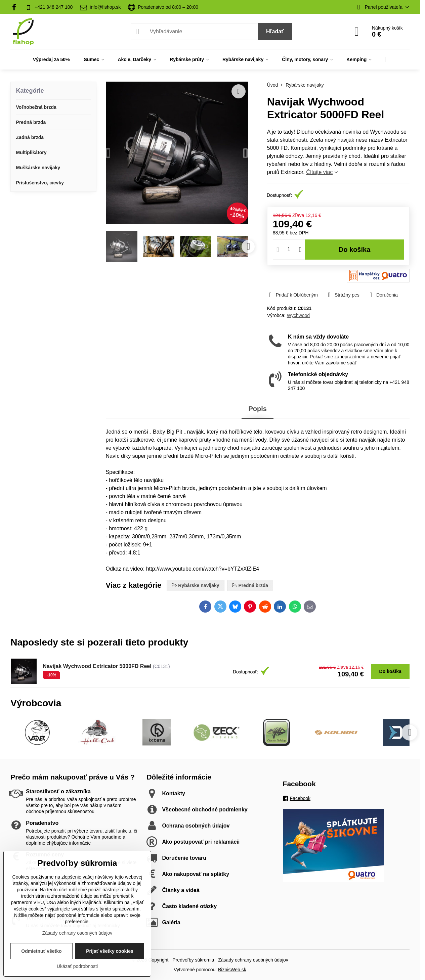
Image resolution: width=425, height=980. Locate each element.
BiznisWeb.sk (232, 970)
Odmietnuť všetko (41, 951)
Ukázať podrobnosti (77, 966)
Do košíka (355, 250)
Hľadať (275, 31)
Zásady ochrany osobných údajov (253, 960)
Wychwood (298, 315)
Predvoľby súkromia (193, 960)
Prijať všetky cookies (110, 951)
